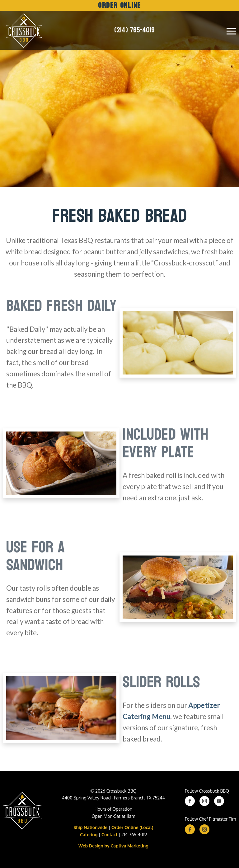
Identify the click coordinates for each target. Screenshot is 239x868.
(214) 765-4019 (134, 30)
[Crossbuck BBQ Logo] (23, 812)
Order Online (119, 5)
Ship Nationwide (90, 827)
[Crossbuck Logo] (23, 30)
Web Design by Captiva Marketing (113, 846)
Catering (89, 835)
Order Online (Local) (132, 827)
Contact (110, 835)
